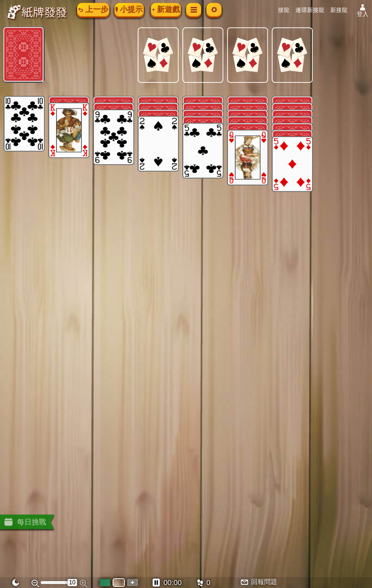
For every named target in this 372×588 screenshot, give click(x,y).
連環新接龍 (314, 10)
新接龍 (343, 10)
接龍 (288, 10)
